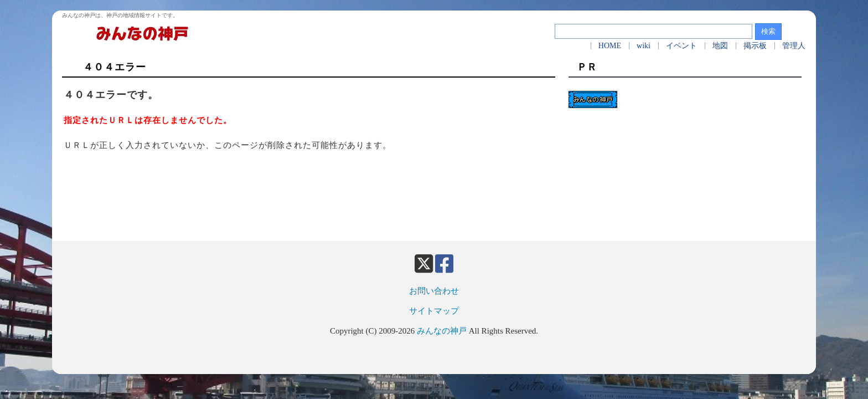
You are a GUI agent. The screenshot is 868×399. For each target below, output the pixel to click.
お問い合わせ (434, 291)
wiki (644, 46)
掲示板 (755, 46)
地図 (720, 46)
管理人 (794, 46)
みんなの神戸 (442, 331)
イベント (681, 46)
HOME (610, 46)
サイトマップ (434, 311)
